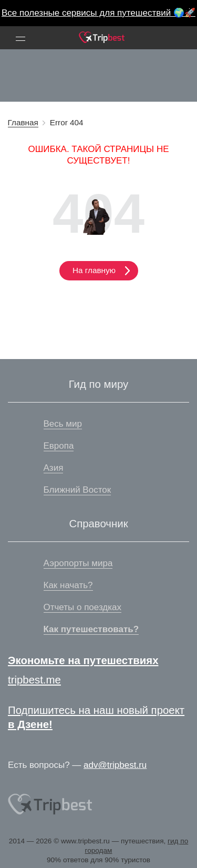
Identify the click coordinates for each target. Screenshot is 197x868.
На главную (98, 270)
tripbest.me (34, 680)
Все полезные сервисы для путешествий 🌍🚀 (98, 13)
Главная (23, 122)
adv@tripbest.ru (115, 765)
